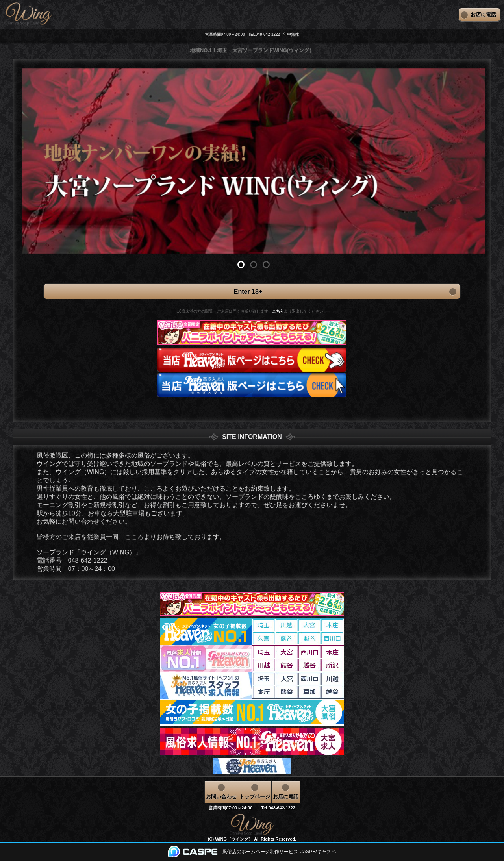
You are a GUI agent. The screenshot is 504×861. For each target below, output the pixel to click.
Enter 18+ (252, 291)
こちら (278, 311)
